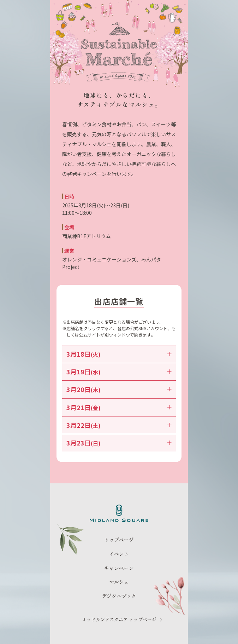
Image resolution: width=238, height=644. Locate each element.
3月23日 (84, 443)
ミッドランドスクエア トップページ (119, 620)
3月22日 (84, 425)
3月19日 (84, 372)
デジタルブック (119, 596)
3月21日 (84, 407)
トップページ (119, 540)
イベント (119, 554)
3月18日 (84, 354)
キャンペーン (119, 568)
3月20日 (84, 389)
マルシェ (119, 582)
